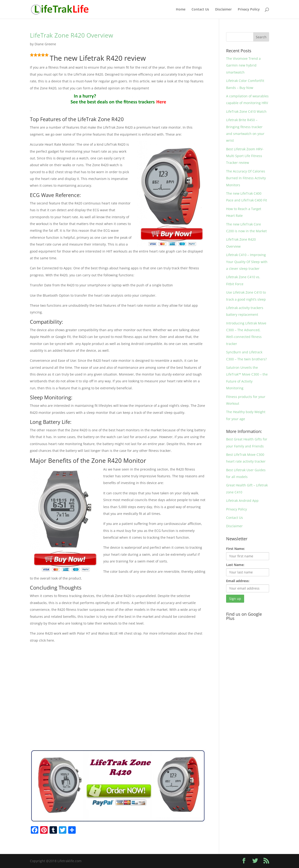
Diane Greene (45, 44)
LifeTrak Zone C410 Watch (246, 111)
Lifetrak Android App (242, 501)
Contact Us (200, 10)
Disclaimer (223, 10)
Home (181, 10)
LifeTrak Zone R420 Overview (71, 35)
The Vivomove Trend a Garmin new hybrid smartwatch (243, 65)
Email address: (238, 581)
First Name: (235, 549)
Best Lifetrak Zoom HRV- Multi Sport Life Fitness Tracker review (245, 156)
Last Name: (235, 565)
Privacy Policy (249, 10)
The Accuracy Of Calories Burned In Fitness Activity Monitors (246, 178)
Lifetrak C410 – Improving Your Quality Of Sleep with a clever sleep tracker (247, 262)
